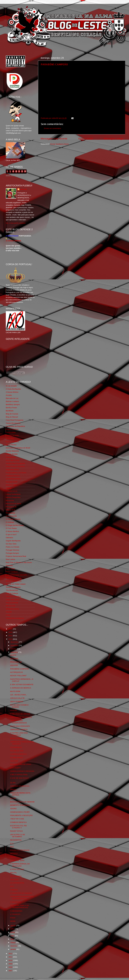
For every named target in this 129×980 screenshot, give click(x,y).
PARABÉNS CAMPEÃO (54, 64)
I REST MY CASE (17, 819)
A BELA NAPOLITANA (19, 775)
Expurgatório (11, 457)
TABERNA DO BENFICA (20, 786)
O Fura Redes (11, 528)
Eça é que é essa (13, 460)
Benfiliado (10, 411)
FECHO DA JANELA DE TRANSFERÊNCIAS (20, 906)
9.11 (12, 843)
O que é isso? (11, 534)
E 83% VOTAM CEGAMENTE (22, 685)
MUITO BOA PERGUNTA (20, 726)
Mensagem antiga (114, 139)
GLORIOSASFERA (13, 479)
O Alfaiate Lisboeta (13, 519)
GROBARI (14, 659)
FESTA (13, 857)
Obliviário (9, 538)
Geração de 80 (12, 482)
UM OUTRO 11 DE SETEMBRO (18, 836)
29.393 (13, 783)
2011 (11, 957)
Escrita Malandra (12, 451)
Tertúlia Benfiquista (13, 587)
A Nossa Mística (12, 392)
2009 (11, 964)
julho (13, 929)
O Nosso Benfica (12, 531)
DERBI (13, 921)
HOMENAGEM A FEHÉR (20, 812)
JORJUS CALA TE (17, 698)
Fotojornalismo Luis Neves (16, 473)
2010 (11, 960)
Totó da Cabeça (12, 593)
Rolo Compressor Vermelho (17, 575)
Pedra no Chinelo (13, 547)
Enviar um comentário (52, 128)
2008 (11, 967)
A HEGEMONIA (16, 911)
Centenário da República (15, 426)
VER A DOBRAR (17, 702)
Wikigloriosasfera (12, 609)
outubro (14, 649)
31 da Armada (11, 386)
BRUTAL (14, 873)
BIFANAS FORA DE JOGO (21, 764)
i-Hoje (8, 615)
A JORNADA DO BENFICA (21, 688)
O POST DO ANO (17, 869)
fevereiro (14, 946)
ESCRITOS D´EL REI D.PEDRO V (19, 827)
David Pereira (11, 445)
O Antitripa (10, 522)
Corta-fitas (10, 439)
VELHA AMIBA (16, 876)
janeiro (13, 949)
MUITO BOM (15, 691)
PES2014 (14, 854)
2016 (11, 629)
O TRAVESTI (15, 914)
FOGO (13, 918)
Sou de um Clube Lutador (16, 584)
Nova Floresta (11, 516)
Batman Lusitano (12, 401)
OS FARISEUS (16, 747)
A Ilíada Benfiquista (13, 389)
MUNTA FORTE (16, 738)
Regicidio (9, 566)
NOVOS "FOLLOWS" (18, 676)
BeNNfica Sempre (13, 405)
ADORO (13, 809)
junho (13, 932)
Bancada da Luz (12, 398)
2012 (11, 954)
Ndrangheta (10, 513)
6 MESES (14, 890)
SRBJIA (13, 790)
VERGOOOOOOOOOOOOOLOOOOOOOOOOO (22, 898)
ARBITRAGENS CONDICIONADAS (19, 722)
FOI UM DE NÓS (17, 751)
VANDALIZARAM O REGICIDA (22, 771)
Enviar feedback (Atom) (60, 144)
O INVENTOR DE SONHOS (21, 893)
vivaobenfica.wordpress (15, 618)
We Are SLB (11, 606)
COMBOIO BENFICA (18, 822)
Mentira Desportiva (13, 497)
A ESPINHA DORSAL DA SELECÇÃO (20, 865)
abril (12, 939)
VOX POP (14, 665)
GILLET (13, 798)
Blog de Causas (12, 414)
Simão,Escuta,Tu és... (14, 578)
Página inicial (86, 139)
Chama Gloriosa (12, 429)
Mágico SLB (11, 510)
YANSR (9, 612)
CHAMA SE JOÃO (17, 860)
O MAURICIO (15, 902)
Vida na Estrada (12, 603)
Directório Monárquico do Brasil (18, 448)
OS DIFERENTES (17, 883)
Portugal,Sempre (12, 553)
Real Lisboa (10, 559)
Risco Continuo (12, 572)
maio (13, 936)
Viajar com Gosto (12, 600)
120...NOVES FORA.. (19, 695)
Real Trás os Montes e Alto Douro (19, 562)
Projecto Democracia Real (16, 556)
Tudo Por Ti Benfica (13, 596)
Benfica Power (11, 408)
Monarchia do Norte (13, 504)
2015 (11, 632)
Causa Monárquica (13, 423)
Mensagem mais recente (54, 139)
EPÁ (12, 847)
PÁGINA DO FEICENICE (20, 850)
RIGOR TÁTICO (16, 831)
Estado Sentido (12, 454)
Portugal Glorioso (13, 550)
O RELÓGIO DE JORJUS (20, 714)
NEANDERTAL (16, 840)
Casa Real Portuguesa (15, 420)
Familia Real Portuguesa (15, 463)
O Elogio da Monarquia (15, 525)
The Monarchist (12, 590)
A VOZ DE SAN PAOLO (19, 778)
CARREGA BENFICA (18, 754)
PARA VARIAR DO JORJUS (21, 717)
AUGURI (14, 710)
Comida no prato (12, 435)
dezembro (15, 642)
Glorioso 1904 (11, 485)
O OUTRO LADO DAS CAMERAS (19, 734)
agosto (13, 925)
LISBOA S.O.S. (12, 491)
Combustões (11, 432)
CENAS (13, 655)
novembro (15, 645)
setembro (14, 652)
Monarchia (10, 500)
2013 (11, 639)
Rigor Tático (11, 569)
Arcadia (9, 395)
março (13, 942)
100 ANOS (14, 880)
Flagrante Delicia (12, 470)
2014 (11, 636)
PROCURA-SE (16, 662)
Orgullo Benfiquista (13, 541)
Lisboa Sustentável (13, 494)
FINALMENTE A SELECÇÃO (21, 815)
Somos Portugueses (14, 581)
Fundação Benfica (13, 476)
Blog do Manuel (12, 417)
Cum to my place (12, 442)
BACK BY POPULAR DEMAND (22, 802)
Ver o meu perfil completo (16, 223)
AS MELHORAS (17, 758)
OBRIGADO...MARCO (19, 730)
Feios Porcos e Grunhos (15, 466)
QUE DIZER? (15, 768)
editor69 (23, 189)
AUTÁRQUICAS (17, 672)
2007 (11, 971)
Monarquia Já (11, 507)
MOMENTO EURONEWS (20, 805)
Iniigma (9, 488)
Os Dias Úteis (11, 544)
